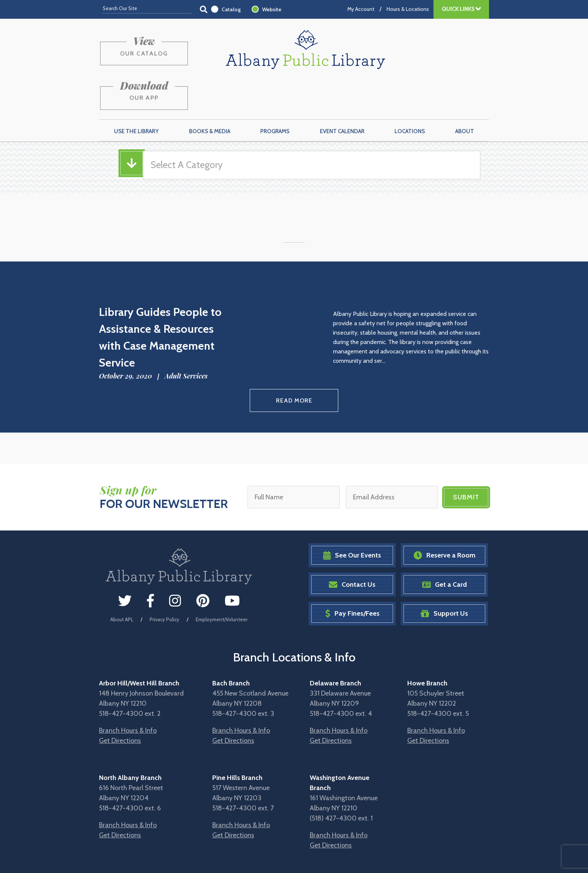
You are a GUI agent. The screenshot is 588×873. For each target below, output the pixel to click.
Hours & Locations (408, 9)
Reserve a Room (445, 517)
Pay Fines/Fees (352, 575)
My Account (361, 9)
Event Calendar (342, 94)
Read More (294, 363)
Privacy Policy (164, 580)
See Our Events (352, 517)
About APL (122, 580)
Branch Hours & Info (128, 692)
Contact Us (352, 546)
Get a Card (445, 546)
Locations (410, 94)
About (465, 94)
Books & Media (210, 94)
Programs (275, 94)
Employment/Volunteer (222, 580)
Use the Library (136, 94)
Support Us (444, 575)
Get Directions (120, 702)
